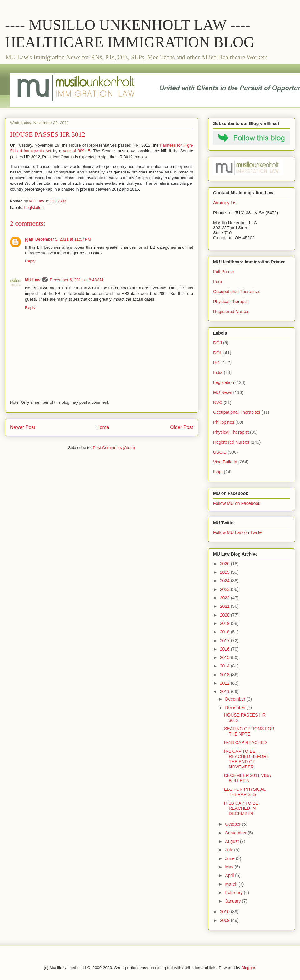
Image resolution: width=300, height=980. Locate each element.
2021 (225, 606)
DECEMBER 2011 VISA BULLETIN (247, 778)
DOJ (217, 343)
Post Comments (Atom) (114, 448)
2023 (225, 589)
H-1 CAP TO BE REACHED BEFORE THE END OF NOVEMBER (247, 759)
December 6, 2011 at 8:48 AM (76, 280)
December (236, 699)
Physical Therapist (231, 302)
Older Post (182, 427)
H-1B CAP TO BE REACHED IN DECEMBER (241, 808)
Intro (217, 282)
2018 (225, 632)
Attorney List (225, 203)
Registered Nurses (231, 312)
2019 (225, 623)
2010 (225, 912)
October (233, 824)
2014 (225, 666)
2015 (225, 657)
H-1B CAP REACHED (245, 742)
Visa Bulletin (225, 462)
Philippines (224, 422)
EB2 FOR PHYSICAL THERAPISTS (245, 792)
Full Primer (224, 272)
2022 (225, 598)
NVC (218, 402)
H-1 (217, 362)
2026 (225, 564)
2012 (225, 683)
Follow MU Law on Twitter (238, 532)
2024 (225, 581)
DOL (218, 353)
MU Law (33, 280)
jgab (29, 239)
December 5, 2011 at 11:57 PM (63, 239)
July (230, 850)
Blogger (248, 968)
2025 (225, 572)
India (218, 372)
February (234, 892)
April (230, 875)
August (232, 841)
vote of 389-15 (77, 151)
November (236, 707)
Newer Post (23, 427)
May (230, 867)
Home (103, 427)
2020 (225, 615)
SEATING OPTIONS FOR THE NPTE (249, 731)
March (232, 884)
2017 (225, 641)
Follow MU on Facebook (237, 503)
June (230, 858)
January (233, 901)
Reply (30, 261)
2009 (225, 920)
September (236, 833)
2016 (225, 649)
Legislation (34, 208)
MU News (223, 392)
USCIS (220, 452)
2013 (225, 675)
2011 (225, 692)
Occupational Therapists (237, 292)
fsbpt (218, 472)
